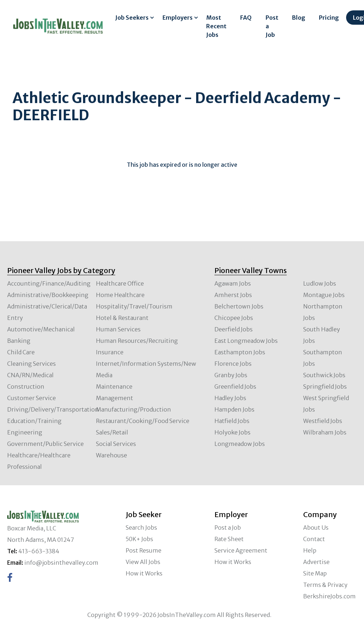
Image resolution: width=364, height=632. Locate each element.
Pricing (329, 18)
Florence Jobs (233, 364)
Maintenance (114, 387)
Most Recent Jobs (216, 26)
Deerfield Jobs (234, 329)
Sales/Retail (112, 432)
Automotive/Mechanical (41, 329)
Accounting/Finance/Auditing (49, 283)
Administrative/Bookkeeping (48, 295)
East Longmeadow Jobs (246, 341)
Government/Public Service (45, 444)
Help (310, 550)
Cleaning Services (31, 364)
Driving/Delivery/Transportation (53, 409)
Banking (19, 341)
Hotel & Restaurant (122, 318)
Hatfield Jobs (232, 421)
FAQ (246, 18)
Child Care (21, 352)
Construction (26, 387)
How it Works (144, 573)
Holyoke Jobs (232, 432)
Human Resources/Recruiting (137, 341)
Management (115, 398)
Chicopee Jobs (234, 318)
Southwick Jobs (324, 375)
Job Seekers (132, 18)
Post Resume (144, 550)
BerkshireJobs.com (329, 596)
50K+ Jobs (139, 539)
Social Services (116, 444)
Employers (178, 18)
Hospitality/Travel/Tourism (134, 306)
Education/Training (34, 421)
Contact (314, 539)
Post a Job (272, 26)
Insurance (110, 352)
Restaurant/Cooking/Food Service (143, 421)
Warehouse (111, 455)
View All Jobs (143, 562)
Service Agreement (241, 550)
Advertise (316, 562)
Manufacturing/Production (134, 409)
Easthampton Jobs (240, 352)
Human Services (118, 329)
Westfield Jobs (323, 421)
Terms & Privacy (325, 585)
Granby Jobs (231, 375)
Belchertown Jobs (239, 306)
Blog (299, 18)
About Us (316, 528)
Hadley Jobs (230, 398)
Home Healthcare (120, 295)
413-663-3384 (39, 551)
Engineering (25, 432)
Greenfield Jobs (235, 387)
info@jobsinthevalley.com (61, 563)
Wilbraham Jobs (325, 432)
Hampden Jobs (234, 409)
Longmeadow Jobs (240, 444)
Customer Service (31, 398)
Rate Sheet (229, 539)
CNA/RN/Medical (30, 375)
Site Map (315, 573)
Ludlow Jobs (320, 283)
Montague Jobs (324, 295)
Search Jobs (141, 528)
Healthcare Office (120, 283)
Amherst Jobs (233, 295)
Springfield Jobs (325, 387)
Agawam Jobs (233, 283)
